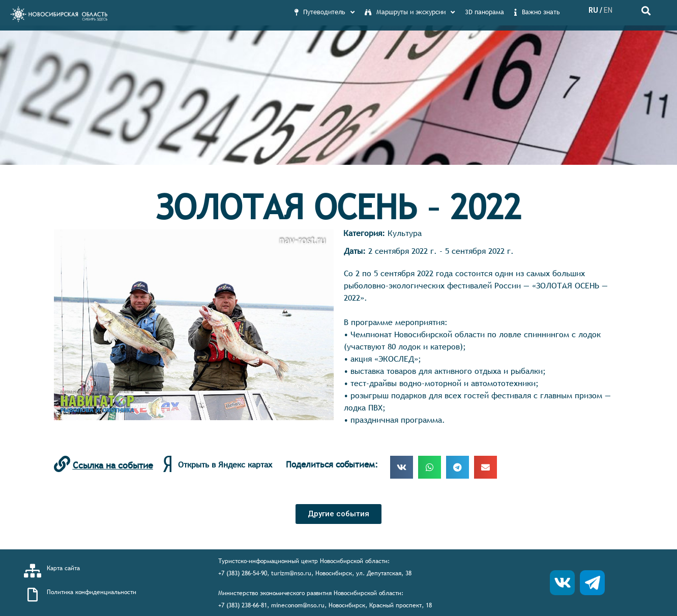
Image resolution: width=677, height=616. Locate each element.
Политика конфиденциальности (92, 592)
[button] (339, 514)
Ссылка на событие (113, 465)
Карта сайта (63, 568)
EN (608, 10)
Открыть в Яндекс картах (225, 464)
